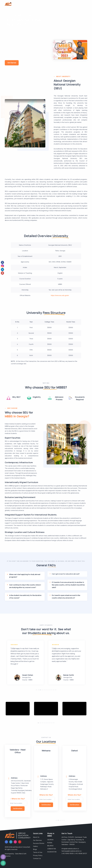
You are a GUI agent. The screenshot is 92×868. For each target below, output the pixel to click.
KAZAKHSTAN (52, 852)
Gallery (35, 846)
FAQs (77, 4)
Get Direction (18, 809)
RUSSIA (50, 843)
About (32, 4)
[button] (36, 690)
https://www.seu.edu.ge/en (60, 295)
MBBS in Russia (41, 4)
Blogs (83, 4)
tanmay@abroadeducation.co (71, 851)
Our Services (37, 840)
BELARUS (50, 846)
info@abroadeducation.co (70, 849)
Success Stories (39, 843)
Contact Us (37, 858)
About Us (36, 837)
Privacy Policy (38, 855)
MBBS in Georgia (55, 4)
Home (26, 4)
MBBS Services (68, 4)
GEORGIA (50, 840)
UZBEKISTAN (52, 849)
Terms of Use (38, 852)
